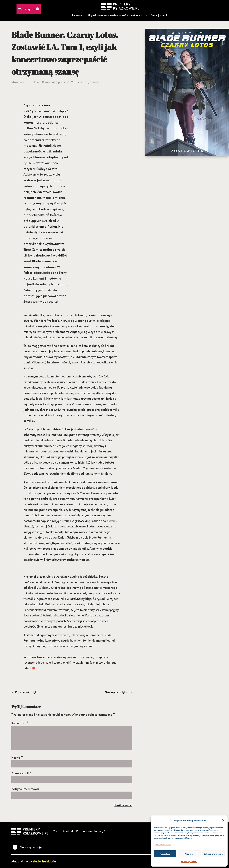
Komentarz (20, 723)
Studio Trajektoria (44, 861)
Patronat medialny (89, 831)
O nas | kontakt (159, 15)
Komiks (94, 82)
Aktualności (138, 15)
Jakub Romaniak (44, 82)
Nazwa (17, 758)
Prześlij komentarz (123, 805)
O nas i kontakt (63, 831)
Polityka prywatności (189, 862)
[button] (223, 820)
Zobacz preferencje (213, 854)
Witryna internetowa (25, 789)
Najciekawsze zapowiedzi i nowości (108, 15)
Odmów (189, 854)
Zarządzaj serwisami (163, 845)
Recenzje (77, 15)
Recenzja (82, 82)
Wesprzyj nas (29, 9)
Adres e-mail (21, 773)
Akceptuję (165, 854)
